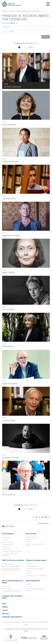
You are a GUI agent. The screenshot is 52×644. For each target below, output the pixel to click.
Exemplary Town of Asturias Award (12, 597)
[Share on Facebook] (43, 517)
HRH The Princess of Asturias (13, 560)
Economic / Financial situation (12, 551)
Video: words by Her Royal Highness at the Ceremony (11, 569)
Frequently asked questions (11, 591)
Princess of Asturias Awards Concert (35, 590)
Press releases (7, 589)
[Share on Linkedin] (46, 517)
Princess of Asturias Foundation (12, 11)
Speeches (29, 540)
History (28, 584)
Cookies (26, 625)
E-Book (28, 542)
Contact (5, 607)
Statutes (5, 540)
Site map (6, 613)
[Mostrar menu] (48, 4)
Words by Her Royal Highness (12, 566)
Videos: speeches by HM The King (36, 545)
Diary (4, 603)
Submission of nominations (35, 569)
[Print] (37, 517)
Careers (5, 610)
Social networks (43, 622)
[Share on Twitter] (40, 517)
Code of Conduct (8, 542)
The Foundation (8, 534)
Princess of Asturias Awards (31, 11)
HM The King (31, 534)
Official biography (32, 537)
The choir (29, 587)
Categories (29, 571)
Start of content (44, 523)
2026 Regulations (32, 566)
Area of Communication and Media (12, 582)
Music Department (33, 581)
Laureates (29, 564)
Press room (6, 586)
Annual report (7, 549)
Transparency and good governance (10, 554)
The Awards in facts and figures (36, 576)
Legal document (8, 622)
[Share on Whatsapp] (49, 517)
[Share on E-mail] (33, 517)
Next (31, 47)
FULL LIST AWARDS (9, 23)
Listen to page (8, 526)
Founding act (7, 537)
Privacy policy (25, 622)
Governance (6, 547)
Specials (29, 573)
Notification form (8, 544)
